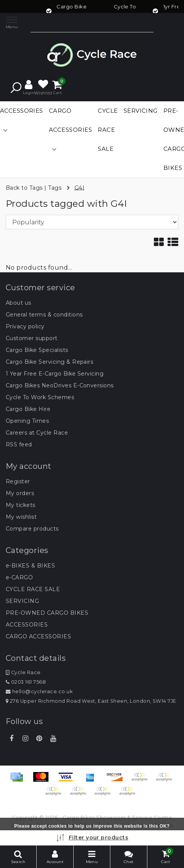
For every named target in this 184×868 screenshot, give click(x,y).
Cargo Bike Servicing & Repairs (49, 362)
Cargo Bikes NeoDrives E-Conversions (60, 385)
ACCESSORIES (27, 625)
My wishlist (21, 517)
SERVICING (22, 601)
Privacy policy (25, 326)
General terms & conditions (44, 315)
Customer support (32, 338)
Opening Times (27, 421)
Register (18, 481)
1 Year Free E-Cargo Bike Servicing (55, 374)
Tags (55, 187)
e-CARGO (19, 577)
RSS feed (19, 444)
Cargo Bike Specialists (37, 350)
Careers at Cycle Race (37, 433)
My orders (20, 493)
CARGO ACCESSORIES (38, 636)
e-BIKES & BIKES (30, 566)
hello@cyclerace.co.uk (39, 691)
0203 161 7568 (26, 682)
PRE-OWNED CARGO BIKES (47, 613)
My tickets (21, 505)
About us (19, 303)
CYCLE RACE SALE (33, 589)
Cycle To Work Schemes (40, 397)
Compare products (32, 529)
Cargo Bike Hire (28, 409)
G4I (79, 187)
